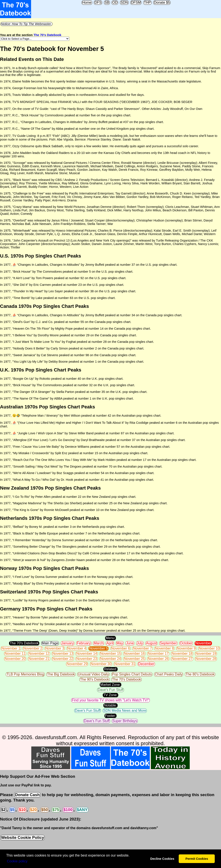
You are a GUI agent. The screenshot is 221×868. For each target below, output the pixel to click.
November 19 (206, 654)
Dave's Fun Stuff (110, 690)
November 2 (33, 648)
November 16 (134, 654)
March (98, 643)
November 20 (15, 659)
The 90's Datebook (95, 679)
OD (115, 2)
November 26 (158, 659)
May (120, 643)
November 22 (63, 659)
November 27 (182, 659)
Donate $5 (162, 2)
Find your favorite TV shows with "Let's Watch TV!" (110, 700)
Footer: (111, 716)
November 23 (87, 659)
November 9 (186, 648)
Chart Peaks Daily (169, 674)
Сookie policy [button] (17, 861)
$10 (22, 810)
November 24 (110, 659)
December (146, 664)
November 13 (63, 654)
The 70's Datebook (47, 35)
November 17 (158, 654)
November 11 (15, 654)
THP (147, 2)
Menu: (110, 638)
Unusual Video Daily (93, 674)
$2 (3, 810)
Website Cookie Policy (23, 837)
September (168, 643)
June (130, 643)
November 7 (142, 648)
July (140, 643)
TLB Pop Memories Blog (25, 674)
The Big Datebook (61, 674)
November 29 (77, 664)
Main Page (50, 643)
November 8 (164, 648)
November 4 (77, 648)
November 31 (125, 664)
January (68, 643)
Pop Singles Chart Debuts (132, 674)
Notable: (110, 705)
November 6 (121, 648)
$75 (56, 810)
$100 (68, 810)
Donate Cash (27, 795)
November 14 (87, 654)
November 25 (134, 659)
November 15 (110, 654)
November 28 (206, 659)
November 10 (209, 648)
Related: (110, 669)
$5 (12, 810)
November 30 (101, 664)
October (186, 643)
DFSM (136, 2)
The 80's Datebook (200, 674)
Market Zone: (110, 685)
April (110, 643)
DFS (98, 2)
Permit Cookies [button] (197, 859)
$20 (33, 810)
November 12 (39, 654)
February (84, 643)
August (152, 643)
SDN (124, 2)
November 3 (55, 648)
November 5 (99, 648)
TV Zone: (110, 695)
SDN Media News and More (125, 711)
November (203, 643)
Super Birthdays (125, 721)
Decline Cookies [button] (162, 859)
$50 (45, 810)
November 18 (182, 654)
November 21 (39, 659)
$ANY (82, 810)
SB (107, 2)
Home (87, 2)
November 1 (11, 648)
